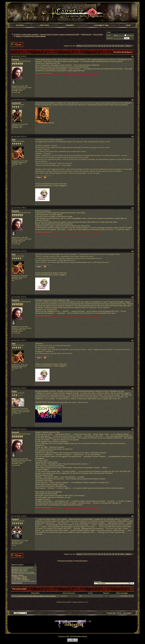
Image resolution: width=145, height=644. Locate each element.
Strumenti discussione (122, 52)
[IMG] (19, 578)
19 (116, 46)
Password (110, 38)
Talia (14, 140)
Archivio (119, 613)
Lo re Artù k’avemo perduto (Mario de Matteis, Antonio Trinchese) (36, 596)
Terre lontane (98, 34)
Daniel (14, 391)
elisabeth (15, 519)
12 (105, 46)
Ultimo (129, 46)
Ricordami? (129, 36)
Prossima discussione (80, 561)
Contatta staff (111, 613)
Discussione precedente (65, 561)
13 (108, 46)
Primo (79, 46)
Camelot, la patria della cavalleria (26, 34)
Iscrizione (20, 25)
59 (119, 46)
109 (122, 46)
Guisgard (15, 59)
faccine (16, 577)
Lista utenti (44, 25)
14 (110, 46)
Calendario (70, 25)
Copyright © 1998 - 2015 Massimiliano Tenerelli (72, 636)
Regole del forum (17, 583)
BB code (14, 575)
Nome (109, 35)
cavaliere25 (16, 103)
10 (99, 46)
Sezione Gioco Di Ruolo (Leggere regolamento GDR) (60, 34)
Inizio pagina (127, 613)
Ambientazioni (86, 34)
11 (102, 46)
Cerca (128, 25)
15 (113, 46)
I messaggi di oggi (101, 25)
